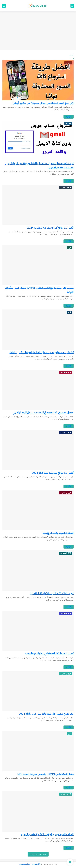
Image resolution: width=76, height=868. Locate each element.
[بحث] (4, 6)
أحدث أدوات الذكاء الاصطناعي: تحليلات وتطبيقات (49, 654)
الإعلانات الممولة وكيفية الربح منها (58, 533)
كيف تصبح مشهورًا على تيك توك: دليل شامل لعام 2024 (46, 714)
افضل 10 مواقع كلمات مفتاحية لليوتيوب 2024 (50, 228)
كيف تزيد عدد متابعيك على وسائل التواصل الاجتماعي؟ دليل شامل (41, 352)
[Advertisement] (38, 31)
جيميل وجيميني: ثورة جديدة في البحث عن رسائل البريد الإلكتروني (43, 413)
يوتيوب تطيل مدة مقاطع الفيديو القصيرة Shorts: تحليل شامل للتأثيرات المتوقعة (39, 290)
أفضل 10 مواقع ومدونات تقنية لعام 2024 (53, 473)
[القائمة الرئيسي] (72, 6)
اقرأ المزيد (69, 117)
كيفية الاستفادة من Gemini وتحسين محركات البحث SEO (45, 774)
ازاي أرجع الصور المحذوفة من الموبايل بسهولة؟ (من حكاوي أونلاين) (43, 103)
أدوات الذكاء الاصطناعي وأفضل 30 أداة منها (52, 593)
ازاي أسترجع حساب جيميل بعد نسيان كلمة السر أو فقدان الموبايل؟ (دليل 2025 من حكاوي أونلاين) (39, 165)
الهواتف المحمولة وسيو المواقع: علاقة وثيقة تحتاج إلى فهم (47, 834)
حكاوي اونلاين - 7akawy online (30, 864)
